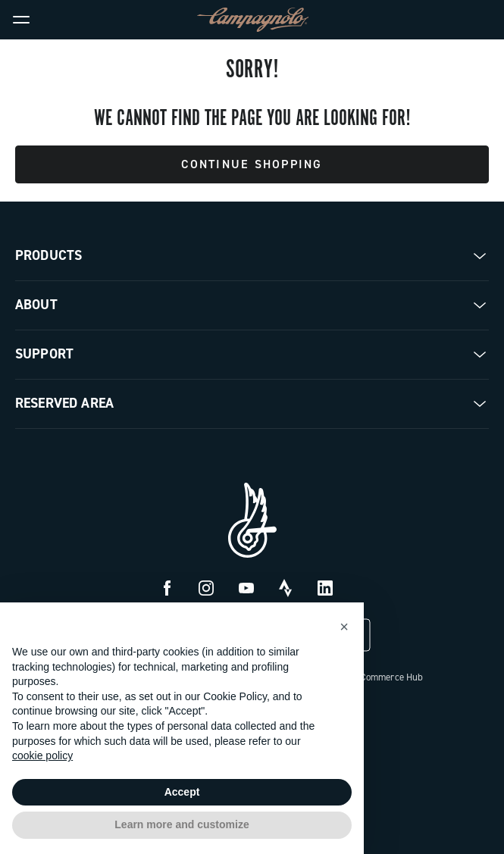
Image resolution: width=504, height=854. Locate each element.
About (36, 305)
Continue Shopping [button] (252, 164)
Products (49, 255)
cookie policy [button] (42, 755)
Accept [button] (182, 792)
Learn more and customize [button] (182, 824)
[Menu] (21, 20)
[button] (344, 627)
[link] (483, 20)
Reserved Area (64, 403)
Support (44, 354)
